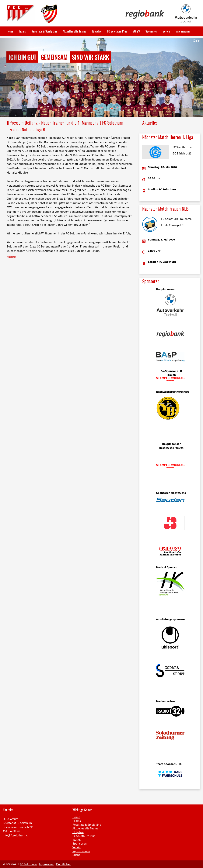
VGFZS (136, 31)
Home (10, 31)
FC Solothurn (28, 864)
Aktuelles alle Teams (74, 31)
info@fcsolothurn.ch (16, 835)
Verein (166, 31)
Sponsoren (151, 31)
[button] (15, 78)
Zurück (11, 257)
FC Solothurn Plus (117, 31)
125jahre (97, 31)
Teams (22, 31)
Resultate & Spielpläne (44, 31)
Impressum (46, 864)
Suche (197, 41)
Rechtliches (63, 864)
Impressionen (183, 31)
